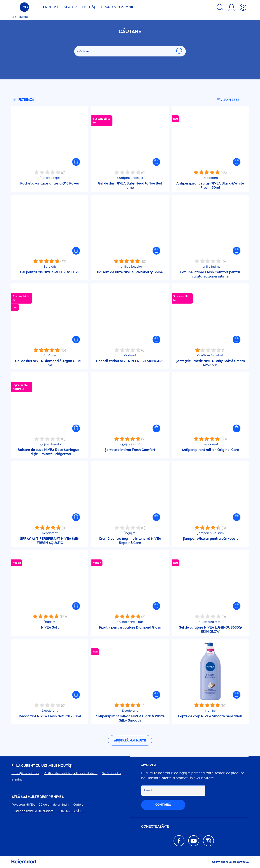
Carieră (78, 805)
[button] (76, 162)
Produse (51, 7)
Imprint (17, 779)
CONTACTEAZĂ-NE (71, 811)
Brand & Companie (118, 7)
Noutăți (89, 7)
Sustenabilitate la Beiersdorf (32, 811)
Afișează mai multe (130, 740)
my (149, 765)
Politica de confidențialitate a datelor (71, 773)
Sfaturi (71, 7)
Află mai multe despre (38, 797)
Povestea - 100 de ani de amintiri (40, 805)
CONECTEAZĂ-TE (155, 827)
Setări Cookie (112, 773)
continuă (163, 805)
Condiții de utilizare (25, 773)
